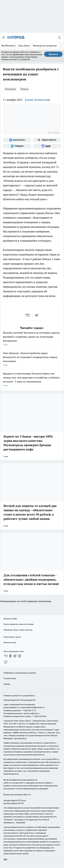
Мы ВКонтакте (8, 46)
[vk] (28, 315)
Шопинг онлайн (10, 619)
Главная (7, 684)
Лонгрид (10, 89)
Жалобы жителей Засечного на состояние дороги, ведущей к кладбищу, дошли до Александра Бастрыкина (32, 339)
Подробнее (21, 822)
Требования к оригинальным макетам (20, 673)
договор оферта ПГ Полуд (15, 800)
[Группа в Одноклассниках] (10, 656)
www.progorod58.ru (27, 696)
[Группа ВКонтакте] (17, 140)
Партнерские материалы (45, 46)
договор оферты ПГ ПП (14, 803)
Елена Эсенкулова (38, 100)
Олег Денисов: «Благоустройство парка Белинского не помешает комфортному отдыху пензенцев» (32, 359)
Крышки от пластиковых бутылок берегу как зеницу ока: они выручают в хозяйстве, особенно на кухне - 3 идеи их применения (32, 380)
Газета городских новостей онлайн (18, 624)
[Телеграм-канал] (17, 146)
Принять (53, 54)
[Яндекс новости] (47, 140)
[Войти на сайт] (59, 37)
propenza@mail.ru (11, 707)
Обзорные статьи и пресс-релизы (18, 630)
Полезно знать (10, 642)
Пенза (24, 89)
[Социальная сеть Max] (47, 146)
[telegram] (37, 315)
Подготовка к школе (12, 637)
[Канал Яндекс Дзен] (20, 656)
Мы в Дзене (24, 46)
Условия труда (10, 678)
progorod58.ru (50, 743)
